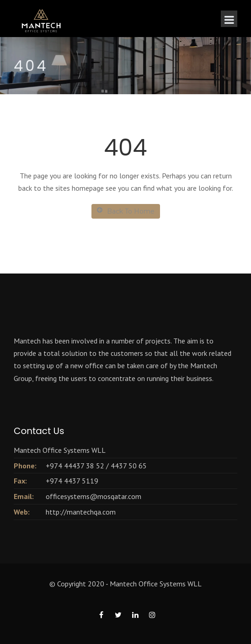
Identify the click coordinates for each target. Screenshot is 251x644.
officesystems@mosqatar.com (93, 496)
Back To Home (126, 211)
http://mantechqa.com (81, 512)
